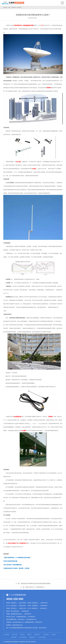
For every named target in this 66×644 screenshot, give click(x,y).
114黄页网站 (46, 635)
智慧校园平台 (37, 635)
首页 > (10, 7)
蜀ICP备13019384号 (31, 642)
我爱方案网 (14, 637)
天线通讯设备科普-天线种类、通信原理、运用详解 (16, 568)
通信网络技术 (32, 637)
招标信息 (54, 635)
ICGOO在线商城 (42, 637)
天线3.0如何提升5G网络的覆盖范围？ (13, 565)
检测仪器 (29, 635)
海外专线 (22, 635)
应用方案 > (14, 7)
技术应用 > (19, 7)
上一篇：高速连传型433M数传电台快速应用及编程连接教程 (33, 584)
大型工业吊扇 (14, 635)
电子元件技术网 (23, 637)
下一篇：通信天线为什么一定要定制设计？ (33, 587)
